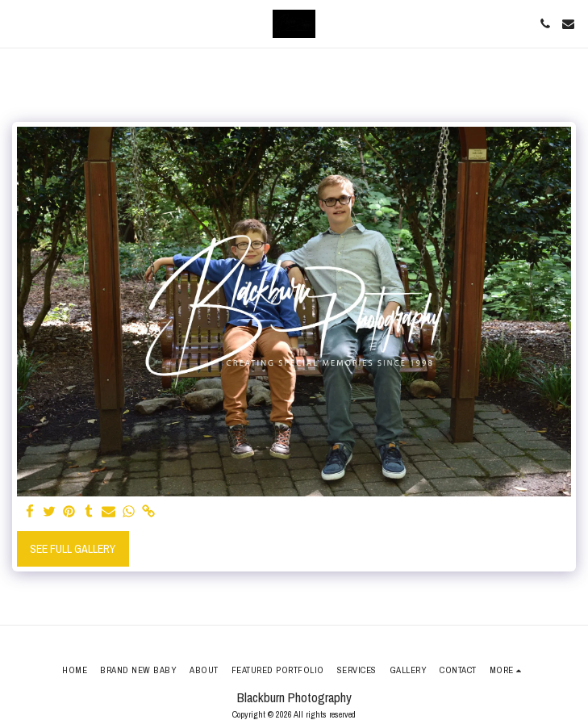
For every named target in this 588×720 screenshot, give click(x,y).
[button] (18, 23)
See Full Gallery (73, 549)
